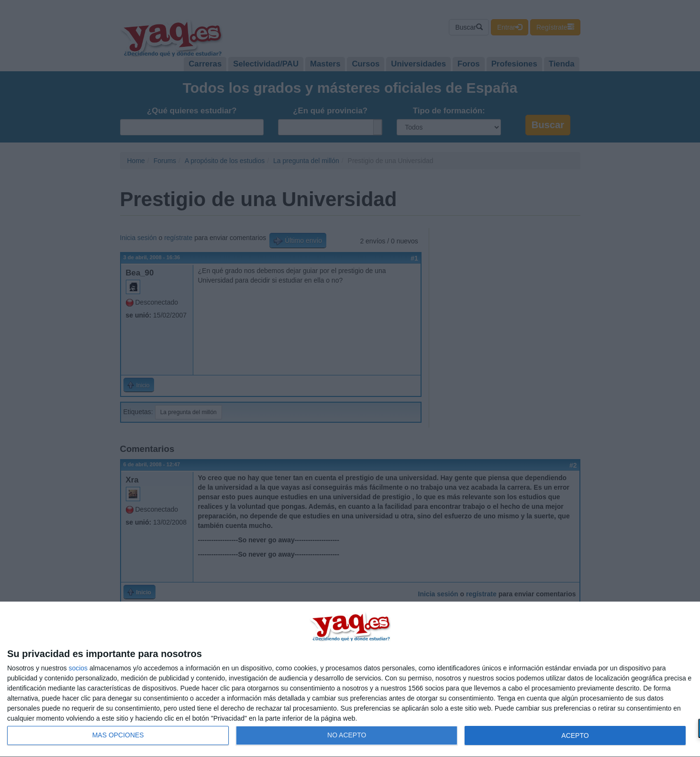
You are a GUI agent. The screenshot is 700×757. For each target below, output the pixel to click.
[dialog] (350, 680)
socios (78, 668)
